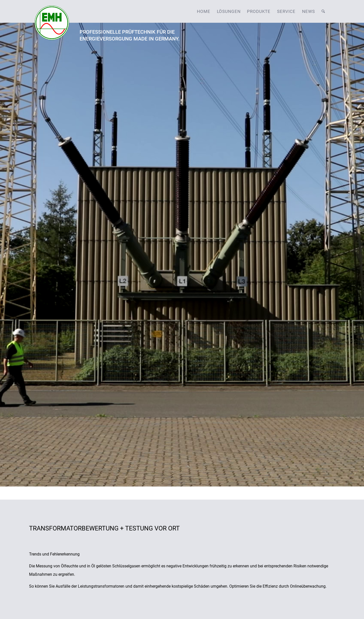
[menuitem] (203, 11)
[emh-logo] (52, 11)
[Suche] (323, 11)
